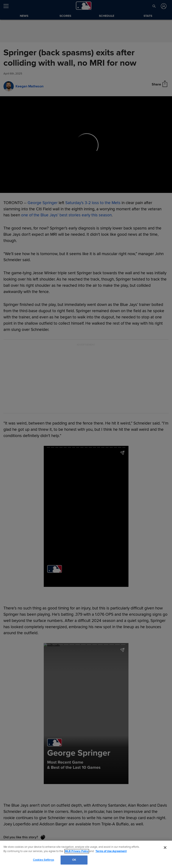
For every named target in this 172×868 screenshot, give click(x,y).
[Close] (165, 848)
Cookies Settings (44, 860)
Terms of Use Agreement (111, 851)
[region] (86, 854)
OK (74, 860)
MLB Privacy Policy (77, 851)
